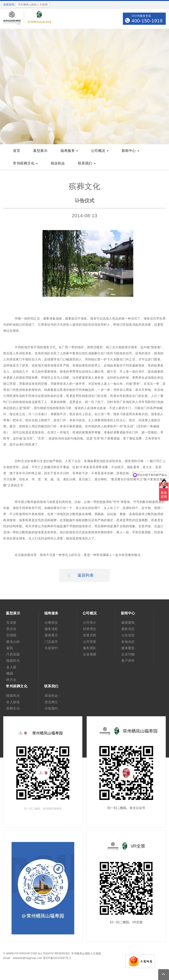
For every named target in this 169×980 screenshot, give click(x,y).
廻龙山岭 (13, 642)
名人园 (11, 667)
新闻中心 (130, 151)
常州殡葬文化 (25, 163)
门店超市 (51, 642)
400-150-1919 (147, 21)
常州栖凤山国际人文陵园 (86, 953)
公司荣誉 (90, 642)
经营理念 (90, 629)
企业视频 (90, 654)
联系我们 (87, 163)
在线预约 (51, 708)
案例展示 (51, 635)
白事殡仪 (51, 623)
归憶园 (11, 635)
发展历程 (90, 635)
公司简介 (90, 623)
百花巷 (11, 623)
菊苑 (10, 648)
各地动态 (128, 642)
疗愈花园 (13, 654)
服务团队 (90, 648)
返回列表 (81, 575)
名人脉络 (13, 702)
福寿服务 (69, 151)
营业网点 (51, 702)
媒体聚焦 (128, 648)
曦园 (10, 673)
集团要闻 (128, 623)
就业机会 (58, 163)
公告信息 (128, 635)
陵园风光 (13, 661)
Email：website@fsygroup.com (23, 958)
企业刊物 (128, 654)
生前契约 (51, 648)
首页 (17, 151)
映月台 (11, 680)
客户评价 (128, 661)
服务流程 (51, 629)
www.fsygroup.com (21, 953)
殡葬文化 (13, 708)
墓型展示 (40, 151)
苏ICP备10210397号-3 (57, 958)
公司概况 (100, 151)
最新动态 (128, 629)
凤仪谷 (11, 629)
